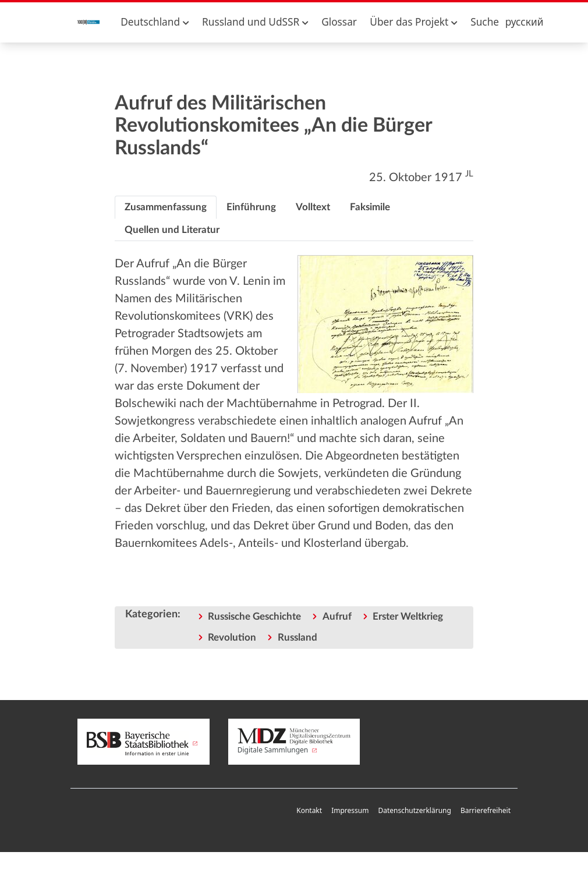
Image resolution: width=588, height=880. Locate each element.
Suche (485, 22)
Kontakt (309, 810)
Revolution (232, 637)
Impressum (350, 810)
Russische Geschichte (254, 616)
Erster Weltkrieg (408, 616)
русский (525, 22)
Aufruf (337, 616)
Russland (297, 637)
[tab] (166, 207)
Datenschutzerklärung (414, 810)
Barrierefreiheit (486, 810)
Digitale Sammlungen (294, 741)
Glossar (339, 22)
